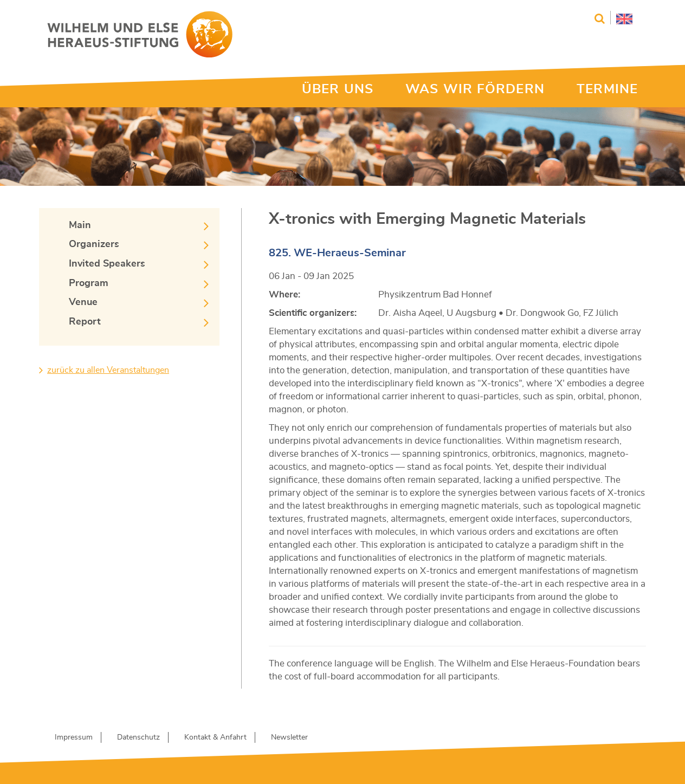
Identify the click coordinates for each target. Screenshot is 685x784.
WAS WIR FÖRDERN (475, 89)
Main (80, 225)
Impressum (74, 737)
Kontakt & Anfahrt (215, 737)
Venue (83, 302)
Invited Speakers (107, 264)
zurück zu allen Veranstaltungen (108, 370)
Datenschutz (138, 737)
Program (89, 283)
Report (85, 322)
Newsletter (289, 737)
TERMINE (607, 89)
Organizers (94, 244)
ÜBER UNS (338, 89)
